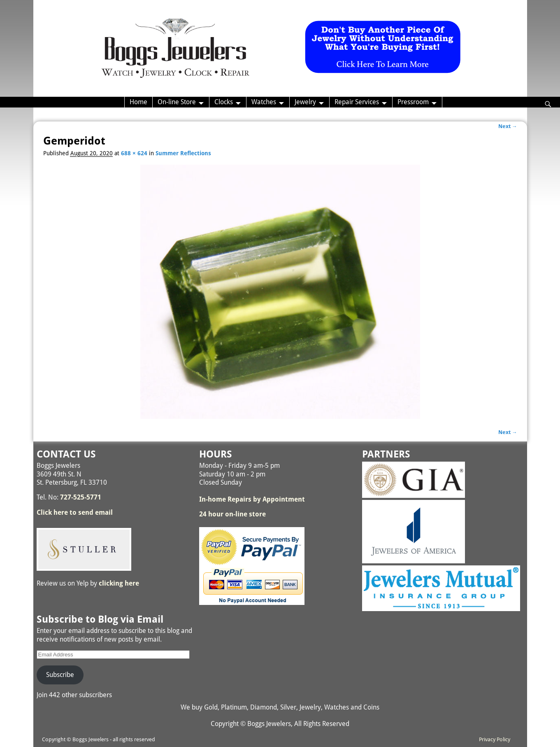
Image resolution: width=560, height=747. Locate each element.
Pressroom (413, 102)
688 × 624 (134, 153)
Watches (264, 102)
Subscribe (60, 675)
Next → (508, 126)
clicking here (119, 583)
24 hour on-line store (232, 514)
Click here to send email (75, 512)
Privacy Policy (495, 739)
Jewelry (305, 102)
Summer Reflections (183, 153)
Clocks (224, 102)
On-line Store (177, 102)
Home (138, 102)
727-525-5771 (81, 497)
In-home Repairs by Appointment (252, 499)
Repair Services (357, 102)
